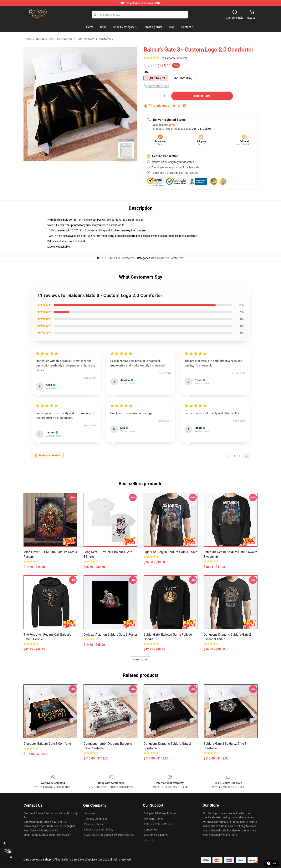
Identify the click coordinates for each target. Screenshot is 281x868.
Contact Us (151, 830)
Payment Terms (153, 819)
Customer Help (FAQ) (157, 835)
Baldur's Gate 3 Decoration (54, 39)
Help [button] (272, 863)
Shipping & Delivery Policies (160, 813)
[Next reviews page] (246, 456)
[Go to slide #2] (90, 170)
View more (141, 660)
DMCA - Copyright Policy (99, 830)
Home (28, 39)
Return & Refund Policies (159, 824)
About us (90, 813)
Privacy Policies (94, 824)
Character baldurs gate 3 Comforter (48, 744)
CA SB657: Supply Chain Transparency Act (109, 835)
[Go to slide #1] (70, 170)
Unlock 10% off (8, 851)
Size (146, 72)
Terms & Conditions (96, 819)
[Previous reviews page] (228, 456)
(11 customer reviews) (174, 58)
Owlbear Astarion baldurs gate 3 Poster (110, 635)
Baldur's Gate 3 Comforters (95, 39)
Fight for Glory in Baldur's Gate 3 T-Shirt (171, 552)
